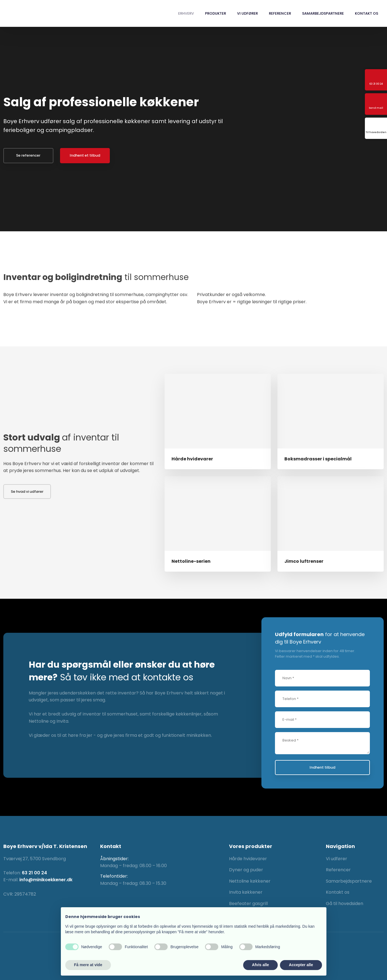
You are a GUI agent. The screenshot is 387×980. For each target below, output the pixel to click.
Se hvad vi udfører (27, 492)
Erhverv (186, 13)
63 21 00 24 (34, 873)
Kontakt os (367, 13)
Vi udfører (247, 13)
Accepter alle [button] (301, 965)
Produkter (215, 13)
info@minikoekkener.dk (46, 880)
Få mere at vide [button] (88, 965)
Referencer (280, 13)
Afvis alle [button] (260, 965)
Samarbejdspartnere (323, 13)
